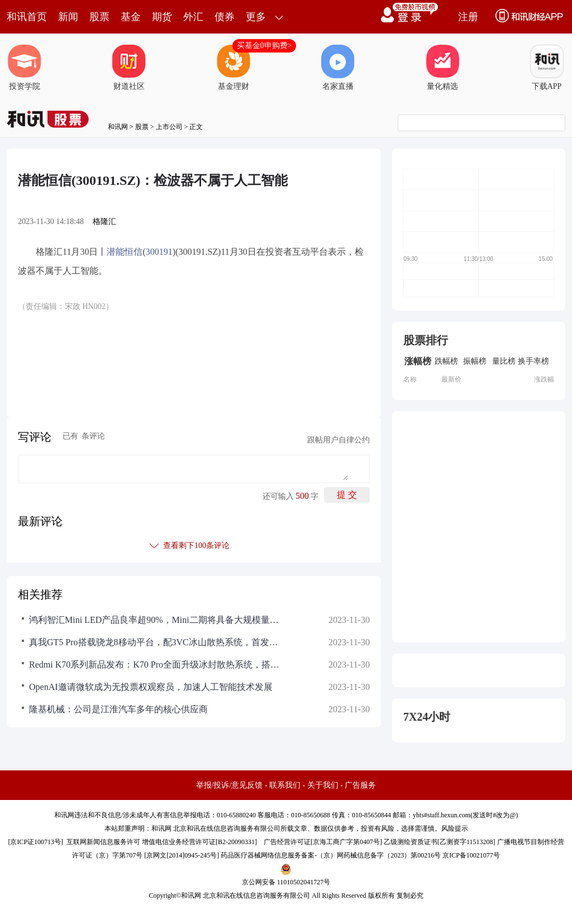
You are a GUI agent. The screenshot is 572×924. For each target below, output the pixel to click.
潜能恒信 (125, 252)
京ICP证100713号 (35, 842)
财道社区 (129, 68)
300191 (159, 252)
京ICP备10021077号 (471, 855)
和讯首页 (27, 17)
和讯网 (118, 127)
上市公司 (169, 127)
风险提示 (455, 828)
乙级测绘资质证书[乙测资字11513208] (440, 842)
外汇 (193, 17)
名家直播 (338, 68)
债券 (225, 17)
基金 (131, 17)
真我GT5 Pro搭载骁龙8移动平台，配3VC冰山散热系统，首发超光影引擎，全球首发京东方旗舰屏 (158, 642)
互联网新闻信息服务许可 (103, 842)
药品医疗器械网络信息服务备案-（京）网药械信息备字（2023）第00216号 (331, 855)
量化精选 (442, 68)
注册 (468, 17)
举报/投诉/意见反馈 (230, 785)
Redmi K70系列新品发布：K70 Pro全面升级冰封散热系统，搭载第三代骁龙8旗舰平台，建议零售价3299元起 (158, 665)
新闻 (68, 17)
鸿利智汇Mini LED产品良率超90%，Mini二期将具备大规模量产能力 (158, 620)
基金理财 (233, 68)
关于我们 (323, 785)
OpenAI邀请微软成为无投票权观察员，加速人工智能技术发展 (151, 687)
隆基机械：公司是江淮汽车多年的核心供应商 (118, 709)
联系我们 (285, 785)
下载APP (547, 68)
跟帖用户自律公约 (339, 440)
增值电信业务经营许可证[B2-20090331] (199, 842)
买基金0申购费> (264, 46)
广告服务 (360, 785)
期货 (162, 17)
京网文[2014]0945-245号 (182, 855)
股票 (99, 17)
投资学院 (25, 68)
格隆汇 (104, 222)
